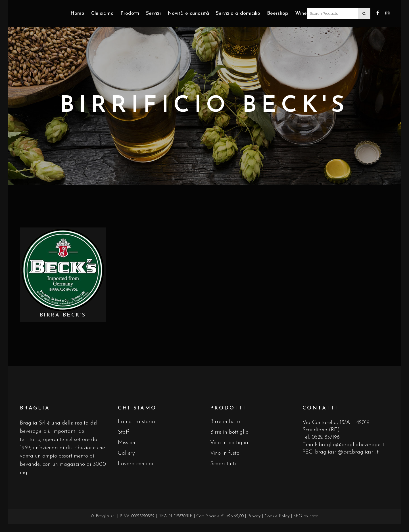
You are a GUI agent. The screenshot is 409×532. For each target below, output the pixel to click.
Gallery (126, 453)
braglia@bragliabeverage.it (351, 445)
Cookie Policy (277, 516)
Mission (127, 443)
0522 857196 (326, 437)
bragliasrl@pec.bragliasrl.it (347, 452)
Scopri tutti (223, 464)
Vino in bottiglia (229, 443)
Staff (123, 432)
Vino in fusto (225, 453)
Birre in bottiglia (229, 432)
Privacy (254, 516)
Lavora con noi (135, 464)
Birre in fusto (225, 422)
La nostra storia (136, 422)
